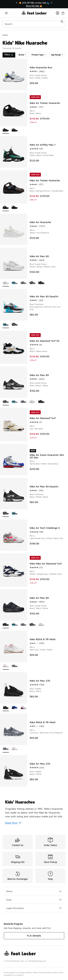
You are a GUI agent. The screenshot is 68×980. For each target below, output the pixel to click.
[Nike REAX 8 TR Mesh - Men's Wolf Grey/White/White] (15, 749)
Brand (22, 55)
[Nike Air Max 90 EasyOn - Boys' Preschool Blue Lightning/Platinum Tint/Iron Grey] (15, 513)
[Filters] (9, 55)
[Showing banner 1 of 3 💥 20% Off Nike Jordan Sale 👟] (34, 4)
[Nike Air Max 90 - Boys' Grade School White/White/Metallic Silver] (32, 402)
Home (5, 35)
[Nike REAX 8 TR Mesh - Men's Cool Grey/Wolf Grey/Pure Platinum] (15, 666)
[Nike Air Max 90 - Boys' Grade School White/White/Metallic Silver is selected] (6, 283)
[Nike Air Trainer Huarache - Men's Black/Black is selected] (6, 130)
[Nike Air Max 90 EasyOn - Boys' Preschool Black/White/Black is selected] (6, 513)
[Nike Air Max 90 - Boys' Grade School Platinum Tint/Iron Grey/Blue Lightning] (15, 283)
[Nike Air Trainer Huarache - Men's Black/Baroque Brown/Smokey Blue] (15, 130)
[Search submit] (62, 24)
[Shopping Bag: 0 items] (63, 13)
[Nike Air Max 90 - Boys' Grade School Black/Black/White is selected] (6, 402)
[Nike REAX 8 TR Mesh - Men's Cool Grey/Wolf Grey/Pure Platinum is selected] (6, 749)
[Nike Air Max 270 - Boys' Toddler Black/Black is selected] (6, 707)
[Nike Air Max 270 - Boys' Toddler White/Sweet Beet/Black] (24, 707)
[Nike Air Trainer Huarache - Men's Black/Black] (15, 208)
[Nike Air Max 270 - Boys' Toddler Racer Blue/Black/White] (15, 707)
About (34, 891)
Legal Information (34, 908)
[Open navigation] (6, 13)
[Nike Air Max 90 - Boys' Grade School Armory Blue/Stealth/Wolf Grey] (24, 283)
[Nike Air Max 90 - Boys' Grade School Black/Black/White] (32, 283)
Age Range (57, 55)
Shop (34, 900)
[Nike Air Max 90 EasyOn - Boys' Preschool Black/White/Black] (15, 324)
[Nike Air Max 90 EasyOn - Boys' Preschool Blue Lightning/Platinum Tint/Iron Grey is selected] (6, 324)
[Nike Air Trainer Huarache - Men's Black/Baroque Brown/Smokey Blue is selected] (6, 208)
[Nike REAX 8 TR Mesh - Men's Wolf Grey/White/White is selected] (6, 666)
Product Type (39, 55)
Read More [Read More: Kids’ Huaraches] (13, 823)
